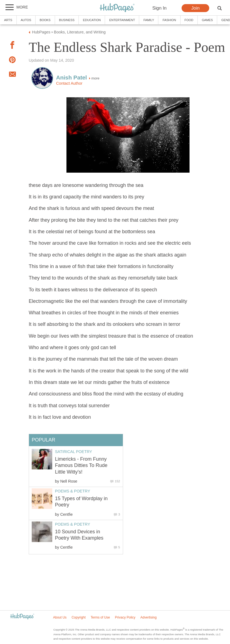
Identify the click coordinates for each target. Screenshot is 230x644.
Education (92, 20)
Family (149, 20)
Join (195, 8)
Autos (26, 20)
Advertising (148, 617)
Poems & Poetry (72, 491)
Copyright (79, 617)
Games (207, 20)
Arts (8, 20)
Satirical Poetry (74, 452)
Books (45, 20)
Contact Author (69, 83)
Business (67, 20)
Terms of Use (100, 617)
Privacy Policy (125, 617)
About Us (60, 617)
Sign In (159, 8)
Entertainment (122, 20)
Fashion (169, 20)
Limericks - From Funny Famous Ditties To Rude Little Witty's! (81, 465)
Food (189, 20)
